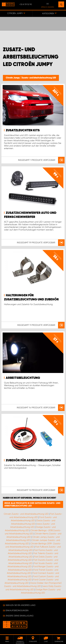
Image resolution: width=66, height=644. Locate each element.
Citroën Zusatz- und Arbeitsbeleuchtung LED (26, 514)
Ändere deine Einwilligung (20, 616)
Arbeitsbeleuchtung (23, 378)
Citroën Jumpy (13, 78)
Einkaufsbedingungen (17, 610)
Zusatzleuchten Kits (23, 130)
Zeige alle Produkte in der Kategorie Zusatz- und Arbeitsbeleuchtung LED (32, 504)
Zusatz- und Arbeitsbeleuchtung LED (39, 78)
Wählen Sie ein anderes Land (21, 605)
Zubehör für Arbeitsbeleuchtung (33, 460)
